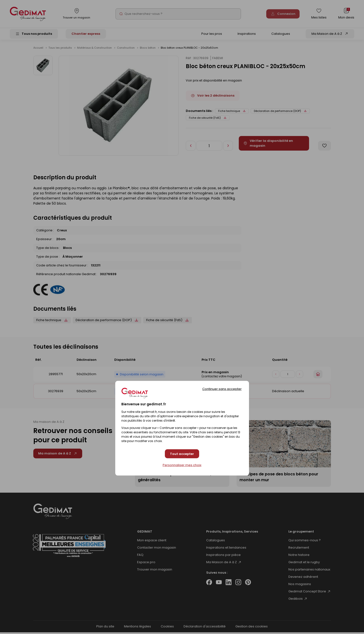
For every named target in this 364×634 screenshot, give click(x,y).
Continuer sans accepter (222, 389)
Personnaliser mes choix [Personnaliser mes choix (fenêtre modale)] (182, 465)
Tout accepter (182, 454)
